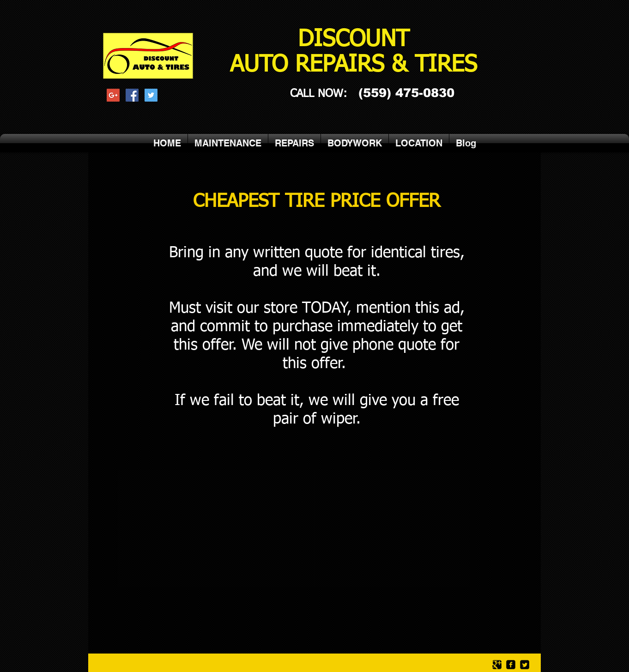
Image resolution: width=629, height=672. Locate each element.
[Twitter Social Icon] (151, 95)
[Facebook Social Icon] (132, 95)
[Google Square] (497, 665)
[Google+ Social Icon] (113, 95)
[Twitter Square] (525, 665)
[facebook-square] (511, 665)
